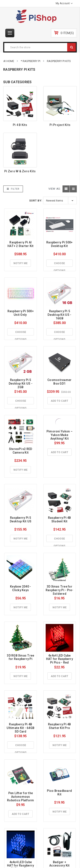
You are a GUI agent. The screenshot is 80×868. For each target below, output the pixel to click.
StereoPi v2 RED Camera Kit (21, 451)
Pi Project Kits (60, 125)
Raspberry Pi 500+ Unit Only (21, 313)
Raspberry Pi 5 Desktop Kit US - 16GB (60, 315)
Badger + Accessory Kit (59, 864)
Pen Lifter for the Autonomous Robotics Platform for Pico (21, 798)
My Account (64, 3)
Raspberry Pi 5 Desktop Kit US (21, 520)
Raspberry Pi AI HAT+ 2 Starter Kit (21, 244)
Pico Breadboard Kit (60, 793)
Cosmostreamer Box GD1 (60, 382)
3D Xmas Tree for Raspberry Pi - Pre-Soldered (60, 590)
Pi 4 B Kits (20, 125)
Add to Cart (60, 401)
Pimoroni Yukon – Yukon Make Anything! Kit (60, 435)
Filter (13, 189)
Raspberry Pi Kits (59, 61)
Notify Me (20, 263)
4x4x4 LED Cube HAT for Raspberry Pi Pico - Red (60, 659)
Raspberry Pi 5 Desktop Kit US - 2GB (21, 384)
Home (10, 61)
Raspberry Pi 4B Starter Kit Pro (60, 726)
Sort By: (36, 201)
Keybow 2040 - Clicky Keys (21, 588)
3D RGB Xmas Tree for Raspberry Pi (21, 657)
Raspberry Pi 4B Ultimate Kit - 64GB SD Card (21, 728)
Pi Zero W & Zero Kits (20, 171)
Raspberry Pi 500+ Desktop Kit (60, 244)
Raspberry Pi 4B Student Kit (60, 520)
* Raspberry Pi (31, 61)
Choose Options (59, 264)
